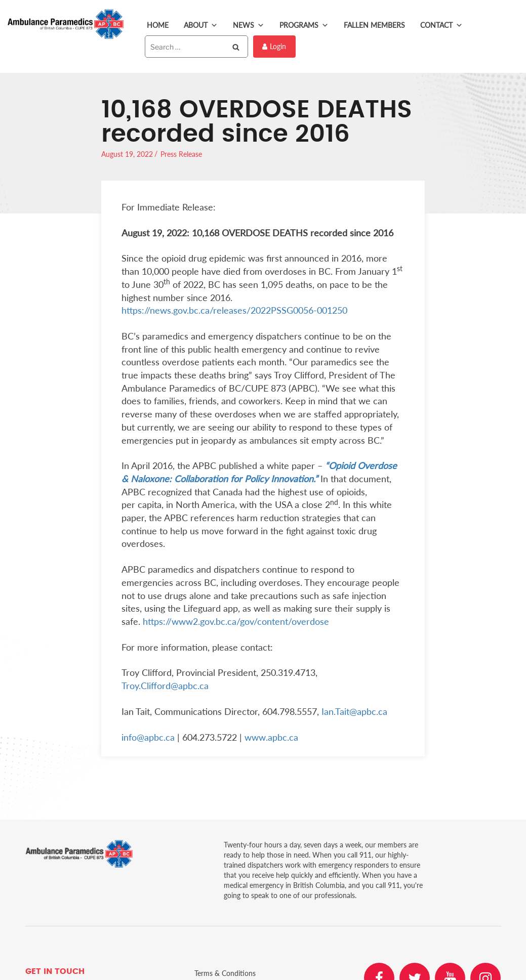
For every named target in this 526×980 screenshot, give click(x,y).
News (249, 25)
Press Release (181, 154)
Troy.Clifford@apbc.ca (165, 686)
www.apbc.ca (271, 737)
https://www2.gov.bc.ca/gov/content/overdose (236, 621)
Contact (441, 25)
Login (274, 46)
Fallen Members (374, 25)
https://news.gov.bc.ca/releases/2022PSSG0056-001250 (234, 310)
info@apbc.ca (148, 737)
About (201, 25)
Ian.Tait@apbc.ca (354, 711)
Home (158, 25)
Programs (304, 25)
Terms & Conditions (225, 973)
